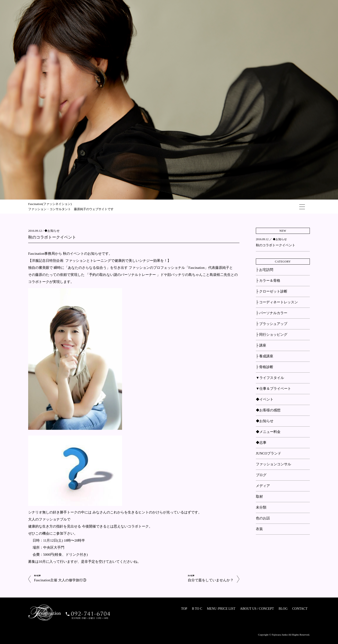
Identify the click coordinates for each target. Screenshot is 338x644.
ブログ (261, 475)
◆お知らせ (52, 231)
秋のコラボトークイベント (52, 237)
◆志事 (261, 443)
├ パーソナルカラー (272, 313)
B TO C (197, 609)
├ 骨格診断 (265, 367)
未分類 (261, 507)
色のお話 (263, 518)
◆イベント (265, 399)
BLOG (283, 609)
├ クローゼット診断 (272, 291)
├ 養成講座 (265, 356)
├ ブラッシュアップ (272, 324)
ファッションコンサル (273, 464)
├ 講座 (261, 345)
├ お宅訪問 (265, 270)
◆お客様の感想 (268, 410)
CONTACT (300, 609)
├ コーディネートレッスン (277, 302)
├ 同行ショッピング (272, 335)
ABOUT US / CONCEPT (257, 609)
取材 (259, 497)
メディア (263, 486)
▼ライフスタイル (270, 378)
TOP (184, 609)
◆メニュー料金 (268, 432)
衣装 (259, 529)
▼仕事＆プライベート (273, 389)
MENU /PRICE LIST (221, 609)
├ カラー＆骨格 (268, 281)
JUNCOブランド (269, 453)
